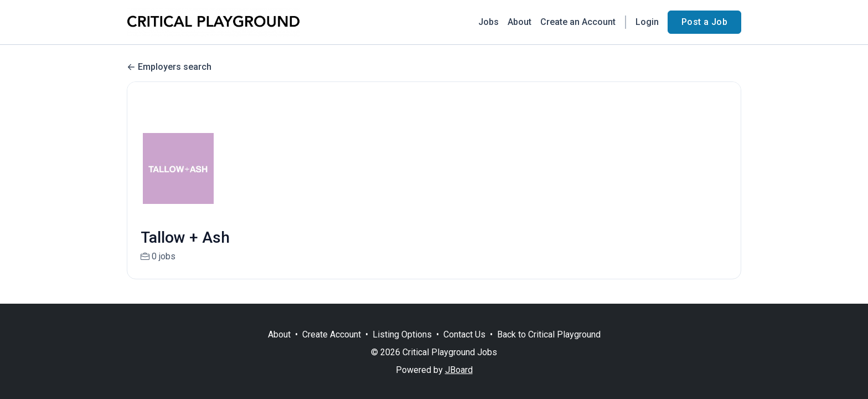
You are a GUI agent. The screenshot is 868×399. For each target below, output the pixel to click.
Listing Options (402, 334)
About (520, 22)
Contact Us (464, 334)
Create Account (332, 334)
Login (647, 22)
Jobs (489, 22)
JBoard (459, 370)
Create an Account (578, 22)
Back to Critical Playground (549, 334)
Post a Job (704, 22)
